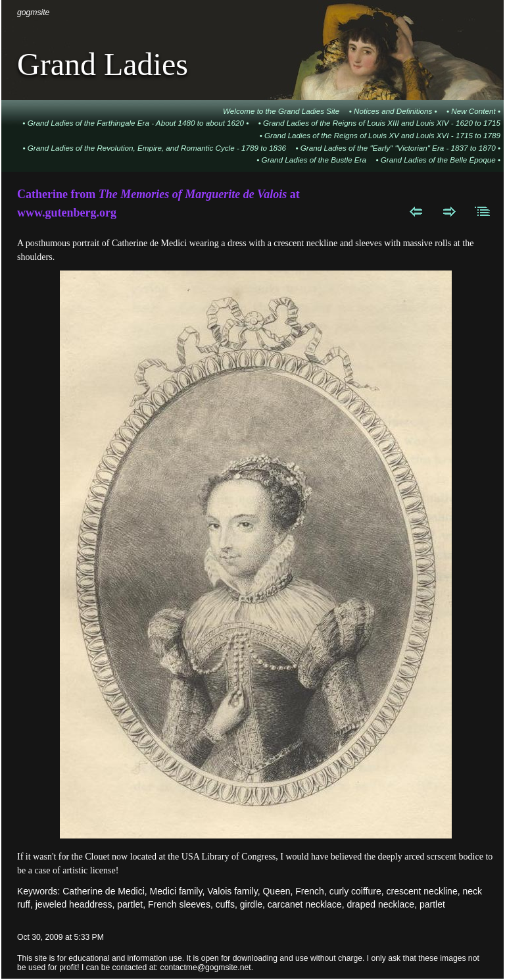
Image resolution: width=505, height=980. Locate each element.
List (483, 211)
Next (449, 211)
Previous (416, 211)
